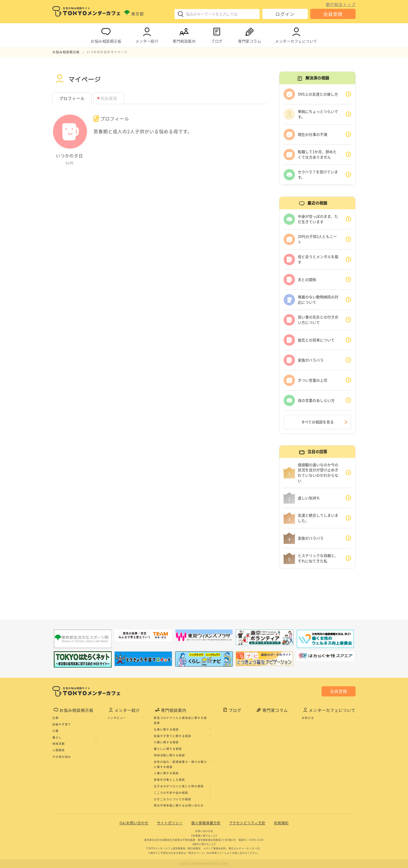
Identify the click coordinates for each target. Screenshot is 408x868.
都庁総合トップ (341, 4)
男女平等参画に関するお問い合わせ (179, 805)
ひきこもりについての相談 (173, 799)
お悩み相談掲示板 (106, 34)
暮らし (57, 737)
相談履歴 (109, 98)
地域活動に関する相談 (169, 755)
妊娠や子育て (62, 724)
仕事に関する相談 (166, 729)
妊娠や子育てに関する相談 (173, 736)
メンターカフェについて (296, 34)
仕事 (56, 718)
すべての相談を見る (317, 422)
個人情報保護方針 (206, 823)
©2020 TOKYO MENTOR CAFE (204, 864)
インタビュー (117, 718)
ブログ (217, 34)
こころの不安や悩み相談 (171, 793)
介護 (56, 731)
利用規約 (281, 823)
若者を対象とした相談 (169, 780)
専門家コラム (249, 34)
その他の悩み (62, 757)
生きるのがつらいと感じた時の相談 (179, 786)
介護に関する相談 (166, 742)
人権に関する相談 (166, 773)
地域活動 (59, 744)
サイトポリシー (170, 823)
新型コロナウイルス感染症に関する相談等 (180, 720)
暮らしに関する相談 (168, 749)
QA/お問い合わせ (134, 823)
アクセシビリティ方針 (247, 823)
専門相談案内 (184, 34)
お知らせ (308, 718)
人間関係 (59, 750)
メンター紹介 (147, 34)
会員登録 (333, 14)
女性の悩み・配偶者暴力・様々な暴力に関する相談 (180, 764)
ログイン (285, 14)
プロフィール (72, 98)
